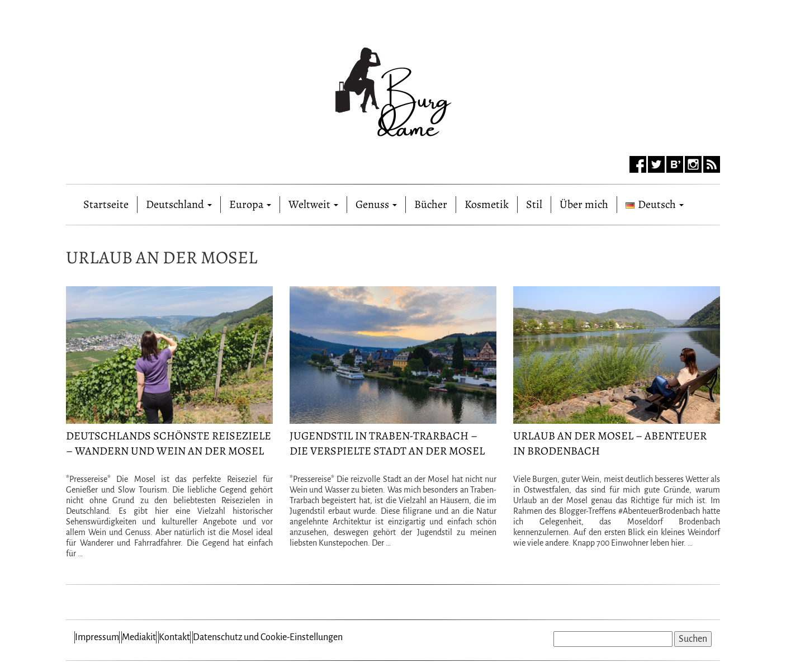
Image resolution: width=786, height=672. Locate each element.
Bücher (431, 204)
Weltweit (313, 204)
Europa (250, 204)
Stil (534, 204)
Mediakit (139, 637)
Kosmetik (487, 204)
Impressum (97, 637)
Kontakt (174, 637)
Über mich (584, 204)
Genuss (376, 204)
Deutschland (179, 204)
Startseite (106, 202)
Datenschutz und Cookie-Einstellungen (268, 637)
